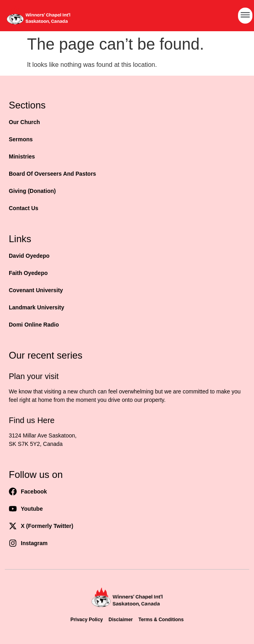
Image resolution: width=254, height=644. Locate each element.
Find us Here (32, 420)
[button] (245, 16)
